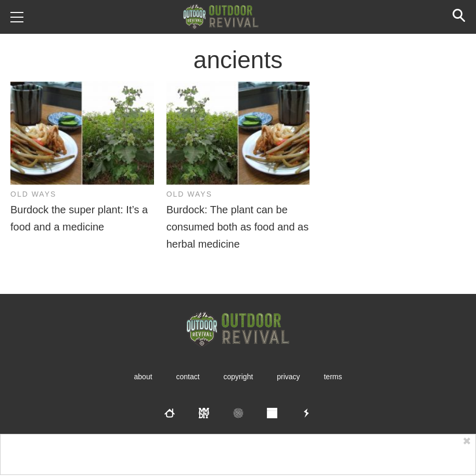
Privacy (288, 377)
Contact (188, 377)
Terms (333, 377)
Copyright (239, 377)
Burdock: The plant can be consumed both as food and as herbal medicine (238, 227)
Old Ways (33, 194)
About (143, 377)
